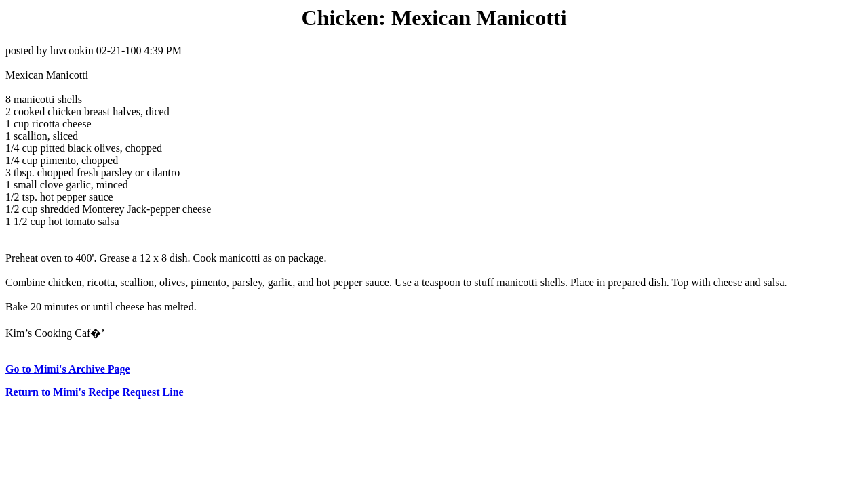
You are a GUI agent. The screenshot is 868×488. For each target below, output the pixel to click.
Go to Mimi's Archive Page (68, 369)
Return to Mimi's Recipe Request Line (95, 392)
